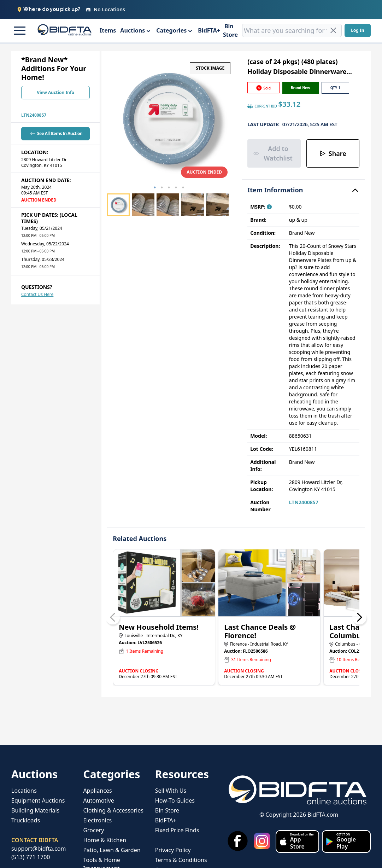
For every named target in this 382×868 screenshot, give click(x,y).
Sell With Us (171, 791)
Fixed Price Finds (177, 830)
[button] (19, 30)
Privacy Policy (173, 850)
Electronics (97, 820)
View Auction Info (55, 92)
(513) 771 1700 (31, 857)
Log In (357, 30)
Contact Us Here (37, 294)
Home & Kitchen (105, 840)
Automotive (98, 800)
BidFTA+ (209, 30)
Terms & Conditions (181, 860)
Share (333, 153)
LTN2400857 (34, 115)
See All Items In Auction (55, 133)
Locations (24, 791)
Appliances (97, 791)
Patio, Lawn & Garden (112, 850)
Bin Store (230, 30)
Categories (171, 30)
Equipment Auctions (38, 800)
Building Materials (35, 810)
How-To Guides (175, 800)
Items (108, 30)
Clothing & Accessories (113, 810)
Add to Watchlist (273, 153)
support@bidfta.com (39, 849)
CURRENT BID (262, 106)
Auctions (133, 30)
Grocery (93, 830)
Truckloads (26, 820)
